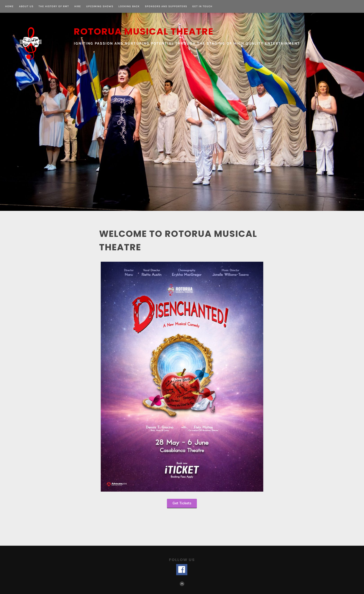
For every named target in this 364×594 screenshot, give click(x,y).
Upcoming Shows (100, 7)
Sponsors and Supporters (166, 7)
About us (26, 7)
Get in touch (202, 7)
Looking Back (129, 7)
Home (9, 7)
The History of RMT (54, 7)
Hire (78, 7)
